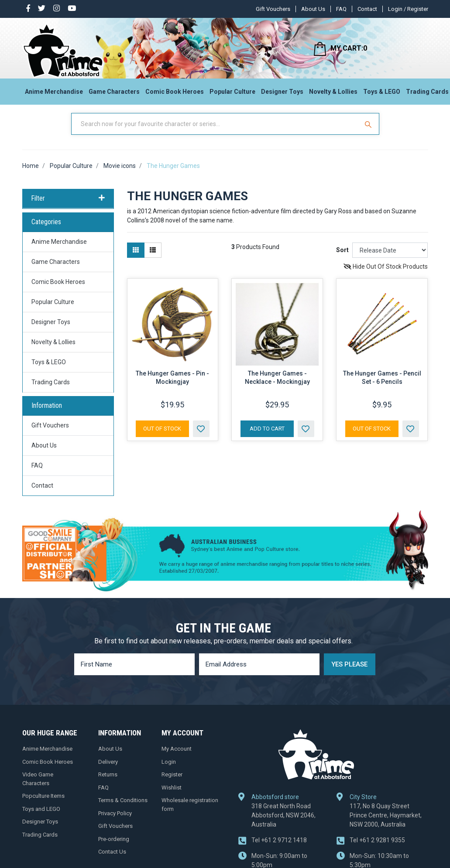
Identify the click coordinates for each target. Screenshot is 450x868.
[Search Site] (369, 132)
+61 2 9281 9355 (377, 848)
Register (172, 783)
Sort (342, 259)
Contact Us (112, 860)
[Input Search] (216, 132)
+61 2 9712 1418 (279, 848)
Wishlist (172, 796)
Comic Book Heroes (175, 94)
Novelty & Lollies (333, 94)
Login (169, 770)
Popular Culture (232, 94)
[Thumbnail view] (136, 259)
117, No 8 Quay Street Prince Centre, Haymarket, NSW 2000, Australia (386, 824)
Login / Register (408, 9)
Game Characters (114, 94)
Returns (108, 783)
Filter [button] (68, 207)
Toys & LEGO (382, 94)
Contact (367, 9)
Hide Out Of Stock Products (386, 275)
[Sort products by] (390, 259)
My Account (177, 757)
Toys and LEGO (41, 817)
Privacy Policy (115, 822)
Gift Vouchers (273, 9)
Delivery (108, 770)
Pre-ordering (114, 847)
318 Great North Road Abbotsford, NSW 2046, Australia (283, 824)
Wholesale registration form (190, 813)
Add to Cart (267, 437)
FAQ (341, 9)
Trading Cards (51, 390)
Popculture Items (43, 804)
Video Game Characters (38, 787)
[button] (201, 437)
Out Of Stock (162, 437)
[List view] (153, 259)
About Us (313, 9)
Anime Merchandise (54, 94)
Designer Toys (282, 94)
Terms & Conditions (123, 808)
